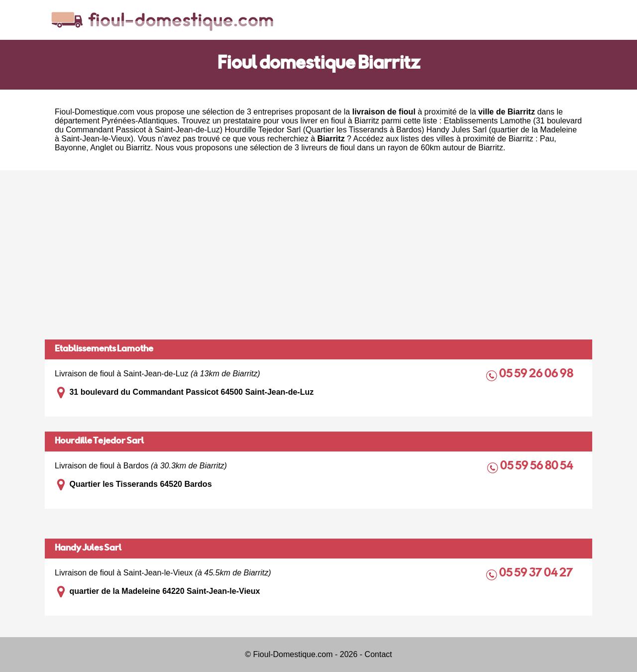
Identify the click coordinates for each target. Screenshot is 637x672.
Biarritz (138, 148)
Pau (547, 139)
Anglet (101, 148)
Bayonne (70, 148)
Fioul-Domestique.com (95, 112)
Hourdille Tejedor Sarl (99, 442)
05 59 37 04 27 (537, 574)
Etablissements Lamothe (104, 349)
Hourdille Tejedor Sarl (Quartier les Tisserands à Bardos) (325, 130)
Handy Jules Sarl (88, 549)
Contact (378, 654)
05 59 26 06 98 (537, 375)
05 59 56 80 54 (537, 467)
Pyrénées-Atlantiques (139, 121)
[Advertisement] (318, 255)
